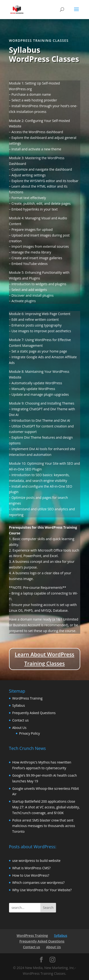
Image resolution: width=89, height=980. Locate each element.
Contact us (21, 720)
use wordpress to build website (36, 861)
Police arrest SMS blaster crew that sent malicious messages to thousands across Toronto (44, 826)
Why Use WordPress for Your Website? (42, 890)
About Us (19, 728)
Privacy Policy (30, 733)
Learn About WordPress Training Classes (44, 659)
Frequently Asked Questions (34, 713)
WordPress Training (28, 698)
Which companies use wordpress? (39, 883)
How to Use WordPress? (31, 875)
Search (48, 908)
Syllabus (19, 705)
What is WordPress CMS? (32, 868)
